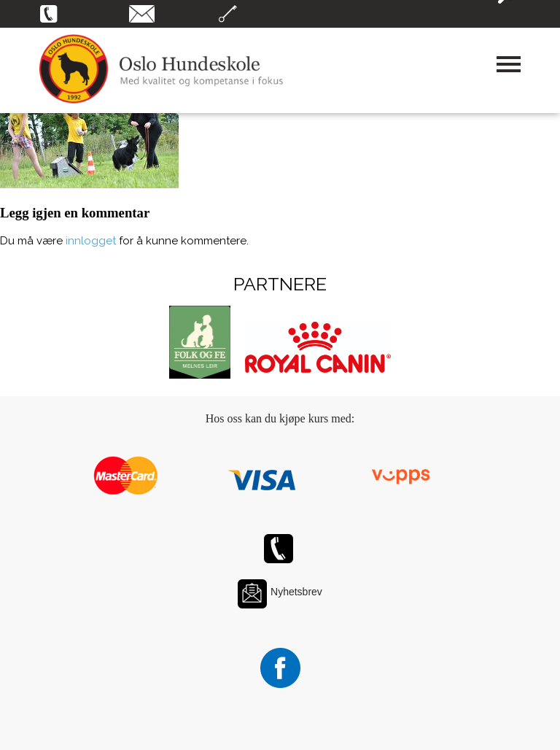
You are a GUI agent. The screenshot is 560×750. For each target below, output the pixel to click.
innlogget (91, 241)
